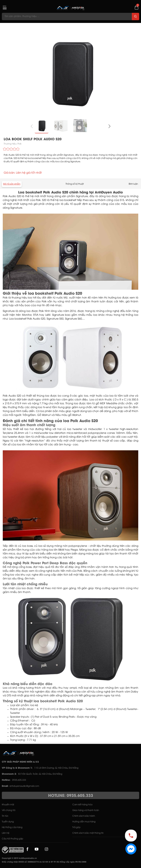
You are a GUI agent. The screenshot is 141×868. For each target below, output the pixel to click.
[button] (109, 126)
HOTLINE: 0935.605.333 (71, 796)
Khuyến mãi (8, 805)
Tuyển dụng (8, 822)
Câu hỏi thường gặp (12, 839)
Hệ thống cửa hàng (12, 827)
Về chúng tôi (9, 810)
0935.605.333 (19, 780)
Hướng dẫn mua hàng (84, 822)
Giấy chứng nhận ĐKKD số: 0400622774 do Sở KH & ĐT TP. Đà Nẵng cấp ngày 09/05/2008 (44, 862)
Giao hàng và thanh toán (86, 810)
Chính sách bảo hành (84, 816)
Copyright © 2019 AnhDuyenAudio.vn (19, 858)
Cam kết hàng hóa (82, 805)
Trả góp (76, 827)
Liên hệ (6, 833)
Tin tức (5, 816)
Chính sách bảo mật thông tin (88, 833)
